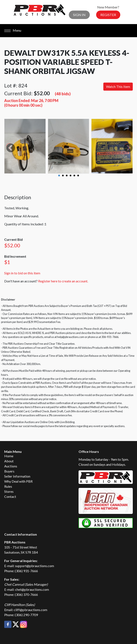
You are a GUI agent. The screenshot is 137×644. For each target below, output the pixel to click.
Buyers (9, 471)
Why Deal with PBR (18, 481)
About (9, 461)
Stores (9, 491)
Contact (10, 496)
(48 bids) (63, 94)
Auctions (11, 466)
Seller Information (17, 476)
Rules (8, 486)
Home (9, 456)
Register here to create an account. (63, 281)
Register (108, 15)
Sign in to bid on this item (22, 273)
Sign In (79, 15)
